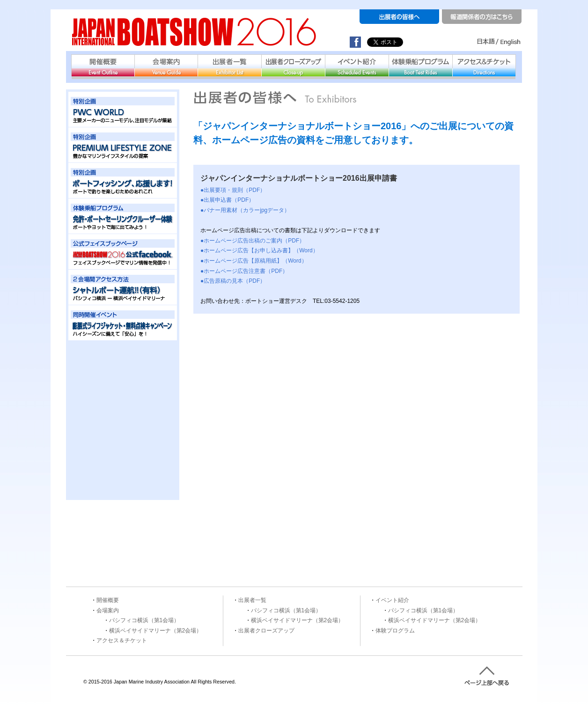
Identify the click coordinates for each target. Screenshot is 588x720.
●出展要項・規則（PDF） (233, 190)
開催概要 (103, 65)
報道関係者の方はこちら (482, 17)
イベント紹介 (357, 65)
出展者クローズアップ (293, 65)
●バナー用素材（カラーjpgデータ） (245, 210)
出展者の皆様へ (399, 17)
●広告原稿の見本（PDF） (233, 281)
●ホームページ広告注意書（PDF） (244, 271)
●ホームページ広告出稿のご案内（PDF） (253, 241)
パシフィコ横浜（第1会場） (144, 620)
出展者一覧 (229, 65)
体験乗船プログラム (420, 65)
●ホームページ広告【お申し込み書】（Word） (259, 250)
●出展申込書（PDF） (227, 200)
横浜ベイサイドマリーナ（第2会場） (156, 631)
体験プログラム (395, 631)
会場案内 (166, 65)
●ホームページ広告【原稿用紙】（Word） (254, 261)
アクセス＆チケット (484, 65)
